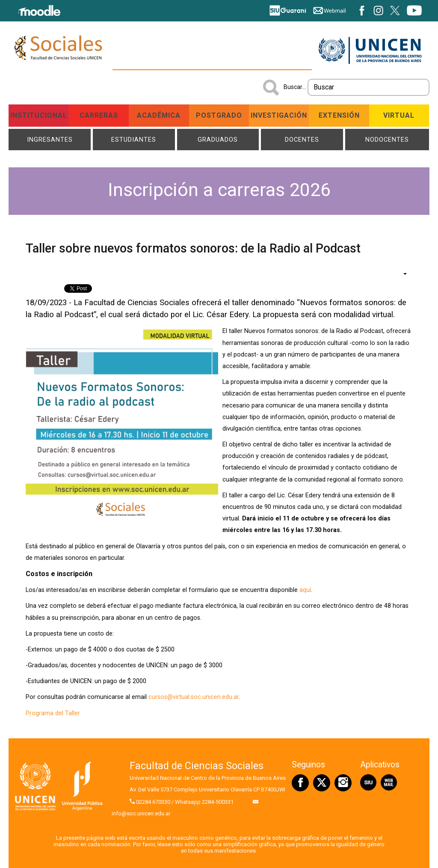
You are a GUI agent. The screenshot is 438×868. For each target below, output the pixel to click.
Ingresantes (50, 140)
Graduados (218, 140)
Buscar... (295, 87)
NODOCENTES (387, 140)
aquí (305, 590)
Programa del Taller (53, 713)
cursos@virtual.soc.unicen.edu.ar (194, 697)
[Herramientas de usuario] (401, 273)
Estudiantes (134, 140)
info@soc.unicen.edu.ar (141, 813)
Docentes (302, 140)
